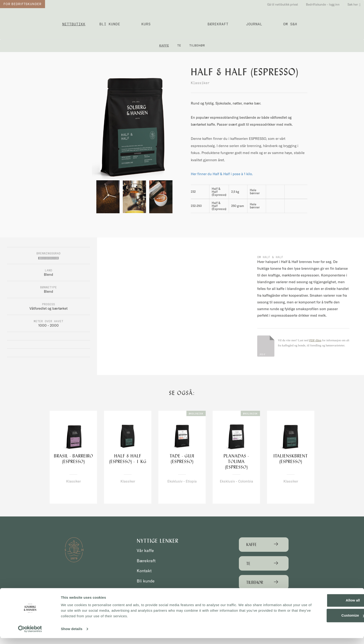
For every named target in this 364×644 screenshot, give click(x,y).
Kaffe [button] (164, 45)
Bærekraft (218, 24)
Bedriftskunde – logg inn (323, 4)
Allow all (325, 606)
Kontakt (145, 571)
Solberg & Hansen (182, 22)
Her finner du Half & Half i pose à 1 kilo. (222, 174)
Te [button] (179, 45)
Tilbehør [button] (197, 45)
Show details (72, 635)
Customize (325, 621)
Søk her (354, 4)
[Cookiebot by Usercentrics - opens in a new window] (30, 635)
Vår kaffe (146, 551)
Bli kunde (110, 24)
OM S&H (290, 24)
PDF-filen (315, 340)
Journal (254, 24)
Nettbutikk (74, 24)
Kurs (146, 24)
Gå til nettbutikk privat (283, 4)
